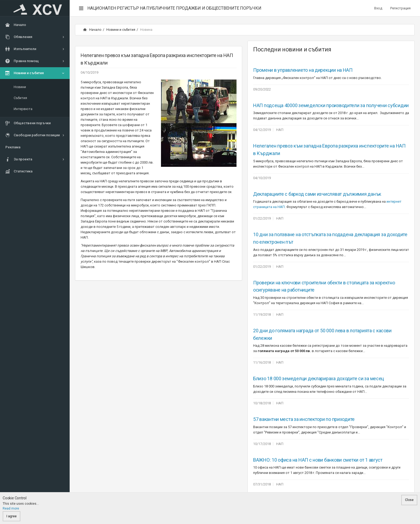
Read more (11, 508)
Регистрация (400, 8)
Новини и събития (121, 30)
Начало (92, 30)
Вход (378, 8)
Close (409, 500)
